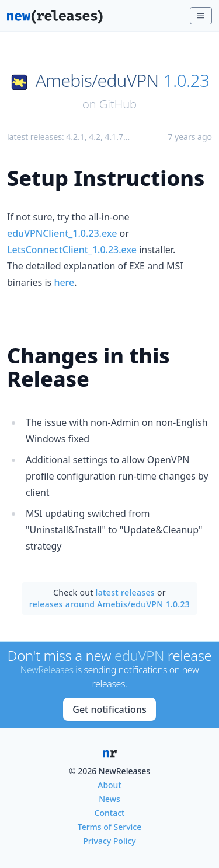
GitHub (118, 104)
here (64, 282)
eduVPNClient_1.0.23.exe (62, 233)
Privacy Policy (109, 841)
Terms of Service (109, 827)
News (109, 799)
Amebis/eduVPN (97, 80)
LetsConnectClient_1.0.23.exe (72, 250)
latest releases (125, 592)
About (109, 785)
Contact (110, 813)
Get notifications (109, 709)
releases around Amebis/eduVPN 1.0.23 (109, 604)
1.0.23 (187, 80)
